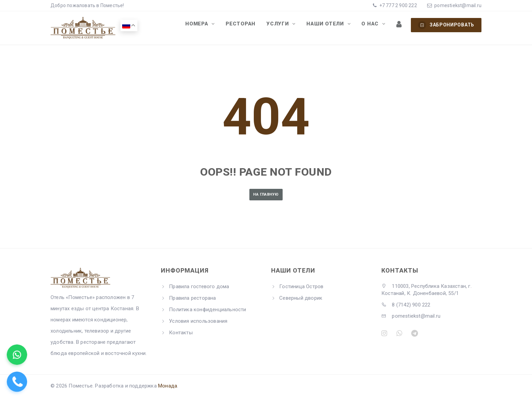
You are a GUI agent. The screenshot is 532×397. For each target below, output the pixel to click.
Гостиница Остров (301, 286)
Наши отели (331, 25)
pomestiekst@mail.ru (458, 5)
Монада (168, 386)
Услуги (286, 25)
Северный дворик (301, 298)
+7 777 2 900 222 (397, 5)
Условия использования (198, 321)
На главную (266, 194)
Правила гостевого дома (199, 286)
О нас (374, 25)
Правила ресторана (192, 298)
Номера (209, 25)
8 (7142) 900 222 (406, 305)
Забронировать (446, 25)
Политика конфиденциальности (207, 310)
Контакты (181, 333)
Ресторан (250, 25)
